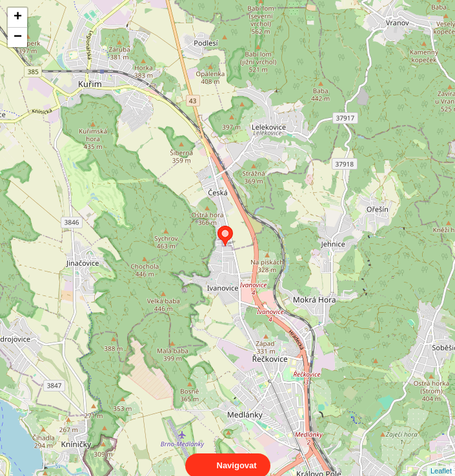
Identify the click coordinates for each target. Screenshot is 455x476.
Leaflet (441, 459)
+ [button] (18, 17)
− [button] (18, 37)
